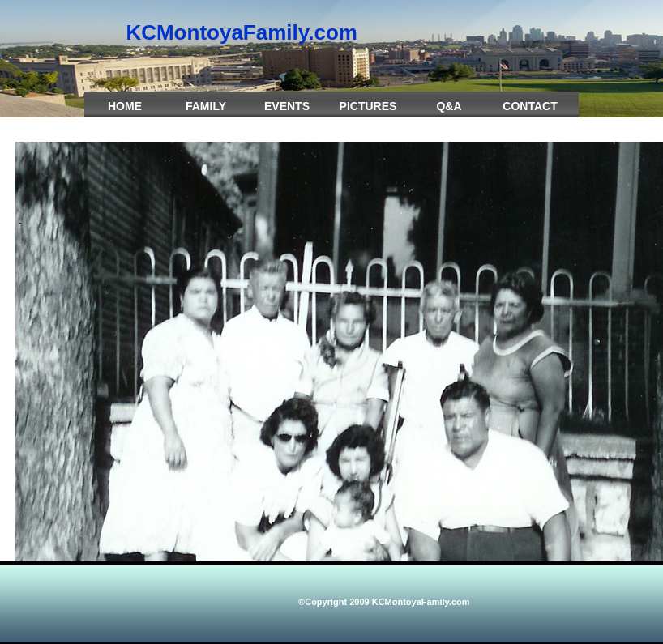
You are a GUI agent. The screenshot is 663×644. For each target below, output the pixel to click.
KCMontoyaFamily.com (242, 32)
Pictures (368, 106)
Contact (530, 106)
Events (287, 106)
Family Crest (206, 114)
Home (125, 106)
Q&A (449, 106)
